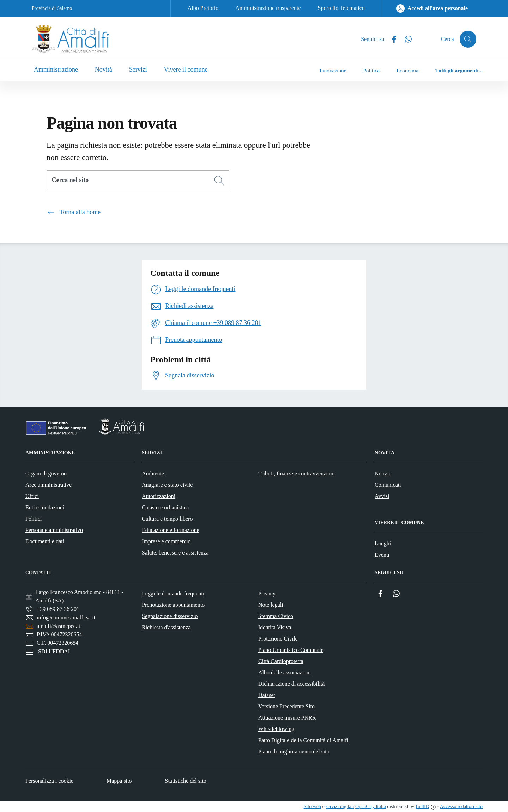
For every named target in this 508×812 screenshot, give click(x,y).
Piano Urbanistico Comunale (291, 650)
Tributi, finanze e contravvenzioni (297, 474)
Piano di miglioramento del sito (294, 752)
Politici (34, 519)
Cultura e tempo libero (167, 519)
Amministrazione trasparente (268, 8)
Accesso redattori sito (461, 807)
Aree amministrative (49, 485)
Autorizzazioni (159, 496)
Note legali (271, 605)
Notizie (383, 474)
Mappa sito (119, 781)
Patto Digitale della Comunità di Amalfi (303, 740)
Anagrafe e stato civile (167, 485)
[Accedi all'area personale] (432, 8)
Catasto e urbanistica (165, 507)
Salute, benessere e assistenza (175, 553)
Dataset (267, 695)
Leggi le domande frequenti (173, 593)
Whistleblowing (276, 729)
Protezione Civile (278, 639)
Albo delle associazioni (285, 672)
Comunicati (388, 485)
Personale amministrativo (54, 530)
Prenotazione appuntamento (173, 605)
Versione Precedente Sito (286, 706)
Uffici (32, 496)
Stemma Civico (276, 616)
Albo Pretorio (203, 8)
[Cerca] (219, 181)
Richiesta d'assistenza (166, 627)
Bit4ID (422, 807)
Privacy (267, 593)
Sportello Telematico (341, 8)
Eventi (382, 555)
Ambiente (153, 474)
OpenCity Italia (371, 807)
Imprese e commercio (166, 541)
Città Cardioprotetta (281, 661)
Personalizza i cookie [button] (49, 781)
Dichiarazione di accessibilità (291, 684)
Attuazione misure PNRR (287, 718)
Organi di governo (46, 474)
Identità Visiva (275, 627)
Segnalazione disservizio (170, 616)
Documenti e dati (45, 541)
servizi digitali (340, 807)
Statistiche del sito (186, 781)
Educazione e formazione (171, 530)
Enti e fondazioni (45, 507)
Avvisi (382, 496)
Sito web (312, 807)
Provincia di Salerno (52, 8)
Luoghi (383, 543)
